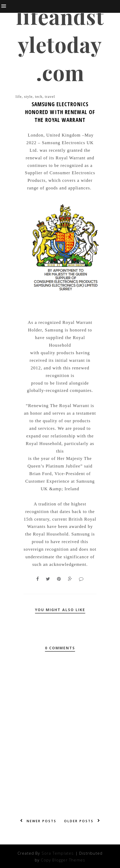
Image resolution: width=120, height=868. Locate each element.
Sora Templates (58, 853)
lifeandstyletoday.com (60, 44)
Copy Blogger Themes (63, 860)
